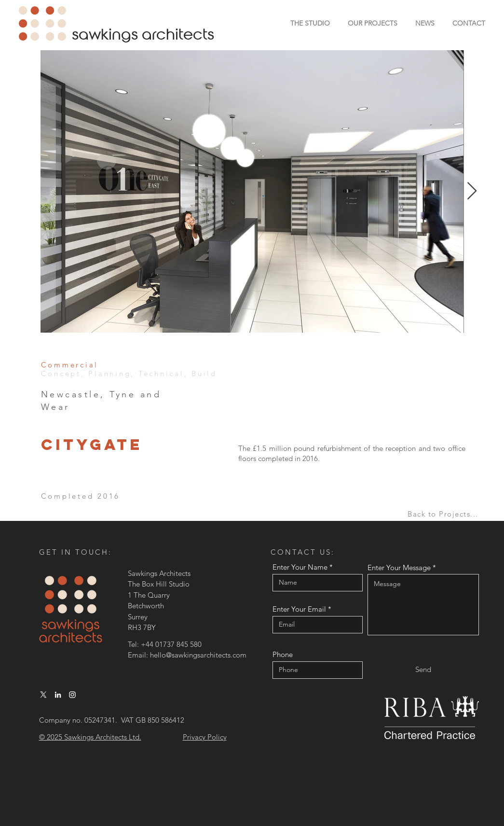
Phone (283, 654)
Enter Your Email (299, 609)
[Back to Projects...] (444, 514)
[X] (43, 695)
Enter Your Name (300, 567)
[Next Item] (472, 191)
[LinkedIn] (58, 695)
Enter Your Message (399, 567)
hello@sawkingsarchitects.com (198, 655)
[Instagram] (72, 695)
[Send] (423, 669)
